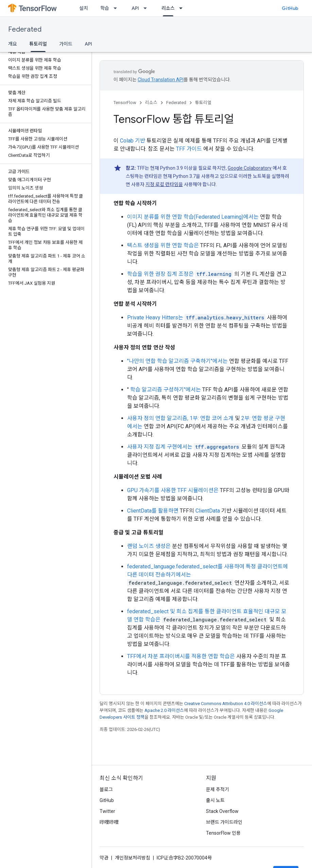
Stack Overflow (222, 811)
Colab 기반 (133, 141)
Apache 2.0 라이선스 (164, 710)
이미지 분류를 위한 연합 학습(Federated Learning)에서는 (193, 217)
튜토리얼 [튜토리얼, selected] (38, 44)
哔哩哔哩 (109, 822)
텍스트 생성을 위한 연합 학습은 (163, 245)
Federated (25, 29)
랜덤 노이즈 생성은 (149, 546)
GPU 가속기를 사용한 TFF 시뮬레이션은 (173, 490)
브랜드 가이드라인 (224, 822)
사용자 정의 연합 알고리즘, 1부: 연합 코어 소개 (180, 418)
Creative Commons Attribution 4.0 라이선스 (226, 704)
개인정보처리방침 (133, 858)
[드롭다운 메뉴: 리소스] (183, 8)
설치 (84, 8)
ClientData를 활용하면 (153, 511)
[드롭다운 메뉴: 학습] (117, 8)
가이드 (66, 44)
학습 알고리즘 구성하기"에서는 (166, 390)
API (135, 8)
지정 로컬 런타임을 (164, 184)
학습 (105, 8)
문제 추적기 (218, 789)
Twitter (107, 811)
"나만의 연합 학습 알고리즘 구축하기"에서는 (177, 361)
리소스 (151, 103)
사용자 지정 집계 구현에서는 (160, 447)
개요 (13, 44)
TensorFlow (125, 103)
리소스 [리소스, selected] (168, 8)
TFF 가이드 (189, 149)
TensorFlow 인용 (223, 833)
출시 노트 (215, 800)
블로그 (106, 789)
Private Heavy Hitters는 (155, 318)
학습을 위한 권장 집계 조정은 (160, 274)
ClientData (208, 511)
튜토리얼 (203, 103)
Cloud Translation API (161, 80)
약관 (104, 858)
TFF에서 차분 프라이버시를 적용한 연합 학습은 (181, 656)
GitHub (290, 8)
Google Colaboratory (250, 168)
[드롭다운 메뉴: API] (147, 8)
